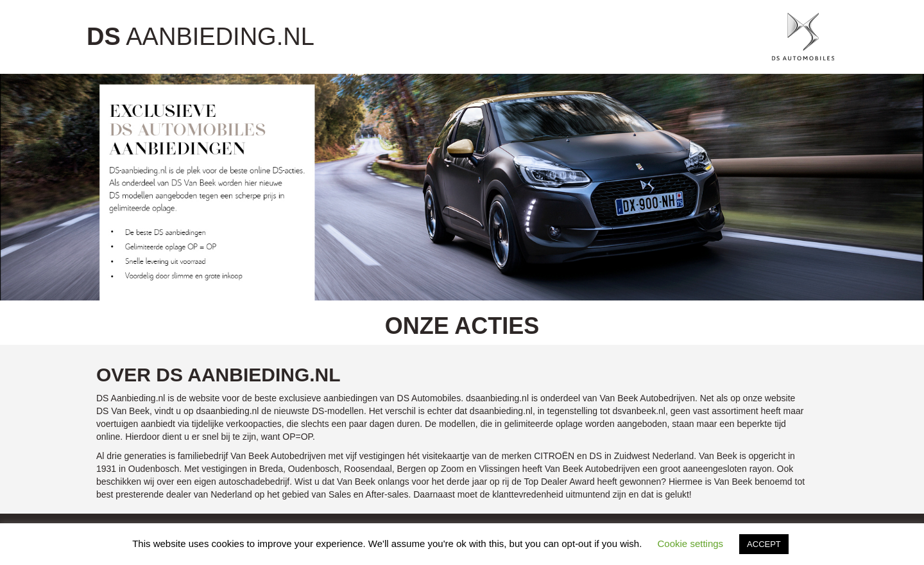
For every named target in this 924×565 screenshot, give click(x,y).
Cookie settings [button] (691, 543)
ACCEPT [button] (764, 544)
